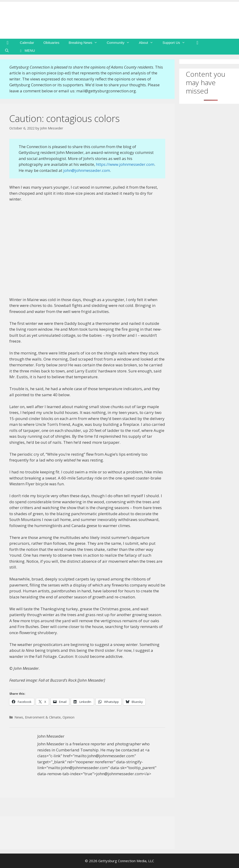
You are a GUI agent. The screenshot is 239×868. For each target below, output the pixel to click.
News (19, 717)
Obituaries (51, 43)
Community (120, 43)
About (148, 43)
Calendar (27, 43)
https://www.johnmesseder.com (125, 164)
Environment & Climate (43, 717)
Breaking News (85, 43)
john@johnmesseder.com (87, 170)
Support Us (176, 43)
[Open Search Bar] (7, 51)
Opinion (69, 717)
